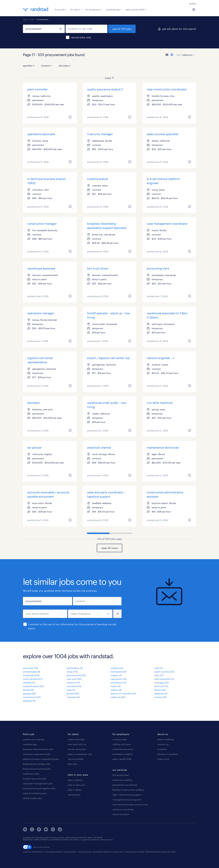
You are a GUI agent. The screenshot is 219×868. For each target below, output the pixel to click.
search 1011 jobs (122, 29)
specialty (29, 66)
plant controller (38, 89)
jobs (33, 19)
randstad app (114, 9)
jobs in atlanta (75, 780)
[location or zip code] (86, 29)
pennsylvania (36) (76, 675)
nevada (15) (29, 683)
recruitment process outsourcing (130, 804)
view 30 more (109, 548)
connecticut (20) (32, 697)
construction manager (42, 224)
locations (193, 3)
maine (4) (116, 686)
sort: (179, 55)
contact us (163, 744)
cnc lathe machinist (160, 403)
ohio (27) (159, 675)
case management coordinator (167, 224)
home (25, 19)
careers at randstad (168, 754)
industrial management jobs (38, 783)
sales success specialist (163, 134)
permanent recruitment (125, 785)
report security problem (135, 851)
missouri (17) (73, 683)
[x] (32, 831)
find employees (121, 775)
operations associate (41, 134)
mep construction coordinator (167, 89)
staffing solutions (122, 744)
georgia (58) (29, 693)
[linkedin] (25, 831)
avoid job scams (70, 851)
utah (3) (158, 668)
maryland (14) (74, 686)
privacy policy (118, 851)
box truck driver (98, 268)
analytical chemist (99, 448)
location (46, 66)
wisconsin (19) (30, 668)
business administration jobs (38, 749)
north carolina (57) (33, 679)
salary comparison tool (80, 754)
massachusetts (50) (33, 686)
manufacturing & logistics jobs (39, 788)
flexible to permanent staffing (128, 790)
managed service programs (127, 800)
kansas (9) (28, 690)
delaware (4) (161, 693)
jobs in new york (76, 785)
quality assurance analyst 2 (105, 89)
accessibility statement (102, 851)
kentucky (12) (161, 686)
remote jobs (74, 795)
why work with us (77, 744)
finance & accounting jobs (37, 769)
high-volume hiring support (127, 795)
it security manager (100, 134)
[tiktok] (60, 831)
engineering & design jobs (37, 764)
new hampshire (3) (164, 679)
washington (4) (75, 668)
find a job (61, 9)
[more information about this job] (70, 117)
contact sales (119, 739)
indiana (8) (116, 690)
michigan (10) (162, 683)
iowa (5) (71, 690)
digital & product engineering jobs (41, 759)
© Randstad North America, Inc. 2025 (161, 851)
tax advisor (35, 448)
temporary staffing (122, 780)
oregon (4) (116, 675)
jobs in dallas (75, 790)
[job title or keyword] (44, 29)
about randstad (165, 739)
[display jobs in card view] (172, 55)
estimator (34, 403)
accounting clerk (158, 268)
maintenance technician (163, 448)
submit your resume (34, 739)
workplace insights (122, 754)
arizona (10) (160, 697)
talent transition (121, 814)
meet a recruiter (76, 739)
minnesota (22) (119, 683)
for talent (76, 9)
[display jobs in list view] (167, 55)
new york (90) (74, 679)
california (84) (118, 697)
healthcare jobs (31, 774)
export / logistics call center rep (108, 358)
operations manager (41, 313)
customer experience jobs (37, 754)
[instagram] (53, 831)
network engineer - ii (160, 358)
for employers (94, 9)
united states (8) (31, 672)
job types (64, 66)
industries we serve (123, 749)
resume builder (76, 759)
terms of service (85, 851)
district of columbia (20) (123, 693)
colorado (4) (73, 697)
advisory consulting (123, 809)
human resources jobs (35, 779)
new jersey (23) (119, 679)
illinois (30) (160, 690)
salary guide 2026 (136, 9)
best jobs (73, 764)
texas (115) (72, 672)
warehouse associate (41, 268)
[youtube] (46, 831)
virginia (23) (117, 668)
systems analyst (98, 179)
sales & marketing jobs (35, 793)
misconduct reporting (54, 851)
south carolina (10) (164, 672)
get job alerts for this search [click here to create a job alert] (179, 29)
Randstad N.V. (38, 851)
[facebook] (39, 831)
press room (163, 759)
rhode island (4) (31, 675)
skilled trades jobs (32, 798)
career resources (77, 749)
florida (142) (73, 693)
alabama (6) (29, 701)
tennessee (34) (118, 672)
